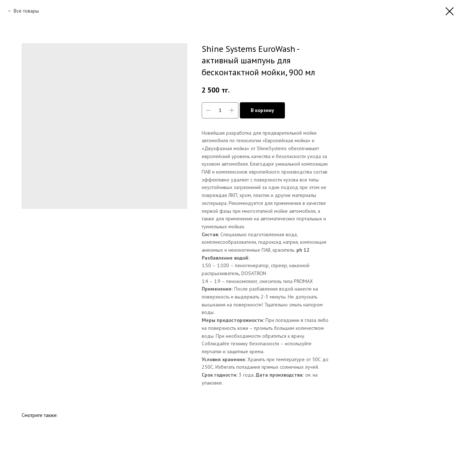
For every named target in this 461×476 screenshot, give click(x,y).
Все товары (26, 11)
